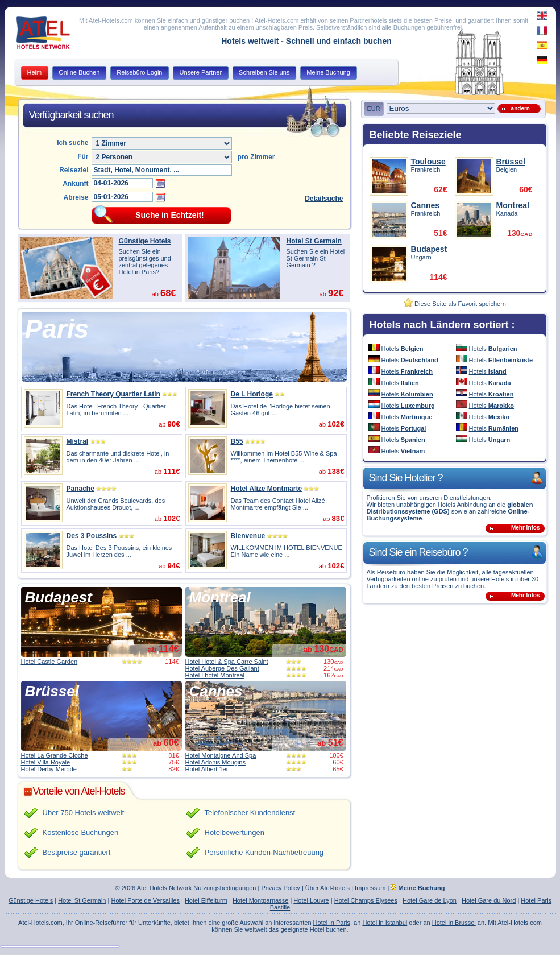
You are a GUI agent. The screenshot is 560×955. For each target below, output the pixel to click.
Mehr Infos (526, 528)
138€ (336, 471)
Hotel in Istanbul (385, 923)
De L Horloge (252, 394)
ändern (519, 108)
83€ (338, 518)
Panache (80, 489)
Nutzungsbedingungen (225, 888)
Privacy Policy (280, 888)
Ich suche (72, 143)
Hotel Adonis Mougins (215, 762)
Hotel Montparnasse (260, 900)
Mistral (78, 441)
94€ (173, 566)
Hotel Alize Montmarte (267, 489)
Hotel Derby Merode (49, 769)
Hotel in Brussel (454, 923)
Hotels (403, 349)
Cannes (216, 691)
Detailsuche (324, 199)
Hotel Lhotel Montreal (215, 675)
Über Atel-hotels (327, 888)
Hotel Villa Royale (46, 762)
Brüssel (52, 691)
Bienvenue (248, 536)
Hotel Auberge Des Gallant (222, 668)
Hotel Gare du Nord (489, 900)
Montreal (220, 597)
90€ (173, 424)
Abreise (76, 197)
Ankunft (75, 184)
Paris (57, 329)
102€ (336, 424)
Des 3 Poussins (92, 536)
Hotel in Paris (332, 923)
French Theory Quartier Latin (113, 394)
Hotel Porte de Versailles (145, 900)
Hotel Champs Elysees (366, 900)
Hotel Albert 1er (207, 769)
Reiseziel (74, 170)
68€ (168, 293)
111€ (171, 471)
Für (83, 156)
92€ (336, 293)
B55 (237, 441)
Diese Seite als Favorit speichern (455, 304)
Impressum (370, 888)
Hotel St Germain (314, 241)
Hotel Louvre (311, 900)
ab (163, 649)
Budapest (59, 597)
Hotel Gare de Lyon (430, 900)
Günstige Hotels (145, 241)
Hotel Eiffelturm (206, 900)
